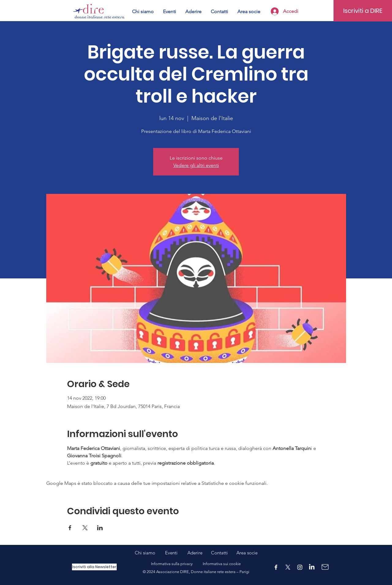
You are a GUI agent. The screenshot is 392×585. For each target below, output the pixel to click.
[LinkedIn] (312, 567)
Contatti (219, 553)
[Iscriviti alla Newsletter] (94, 567)
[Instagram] (300, 567)
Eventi (176, 553)
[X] (288, 567)
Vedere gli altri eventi (196, 165)
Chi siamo (150, 553)
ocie (253, 553)
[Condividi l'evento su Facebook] (70, 528)
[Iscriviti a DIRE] (363, 11)
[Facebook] (276, 567)
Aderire (195, 553)
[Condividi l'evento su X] (85, 528)
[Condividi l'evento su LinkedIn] (100, 528)
